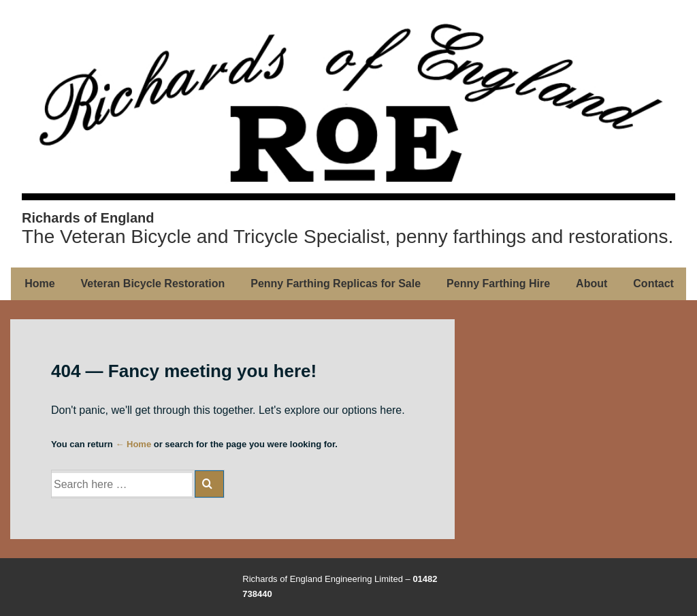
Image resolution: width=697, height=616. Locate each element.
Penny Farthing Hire (498, 283)
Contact (653, 283)
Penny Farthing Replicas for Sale (336, 283)
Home (39, 283)
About (591, 283)
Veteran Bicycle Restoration (153, 283)
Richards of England (88, 218)
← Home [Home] (133, 444)
